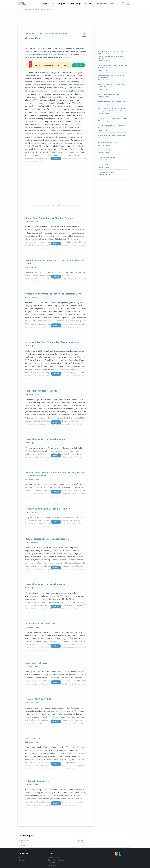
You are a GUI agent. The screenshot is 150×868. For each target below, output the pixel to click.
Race (20, 831)
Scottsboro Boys (64, 122)
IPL (20, 9)
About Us (22, 846)
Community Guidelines (56, 848)
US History (88, 4)
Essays (46, 4)
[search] (123, 4)
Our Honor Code (54, 851)
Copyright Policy (53, 846)
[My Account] (129, 3)
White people (23, 833)
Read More (56, 232)
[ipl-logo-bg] (23, 3)
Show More (56, 147)
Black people (79, 829)
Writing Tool (62, 4)
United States (80, 831)
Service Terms (53, 856)
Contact (22, 848)
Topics (53, 4)
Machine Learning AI (75, 4)
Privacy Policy (53, 854)
